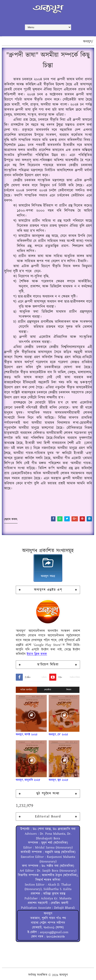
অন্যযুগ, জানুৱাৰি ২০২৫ (28, 780)
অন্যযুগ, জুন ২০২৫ (59, 780)
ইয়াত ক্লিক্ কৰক (37, 654)
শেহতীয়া (48, 690)
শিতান (69, 690)
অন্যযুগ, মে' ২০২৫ (58, 735)
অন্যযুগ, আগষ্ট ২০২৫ (27, 735)
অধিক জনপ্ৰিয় (26, 690)
